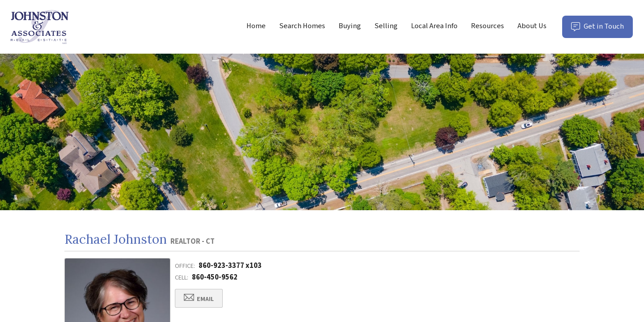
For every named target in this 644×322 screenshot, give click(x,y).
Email (199, 299)
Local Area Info (434, 26)
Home (256, 26)
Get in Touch (602, 29)
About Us (532, 26)
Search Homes (302, 26)
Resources (487, 26)
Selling (386, 26)
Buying (350, 26)
